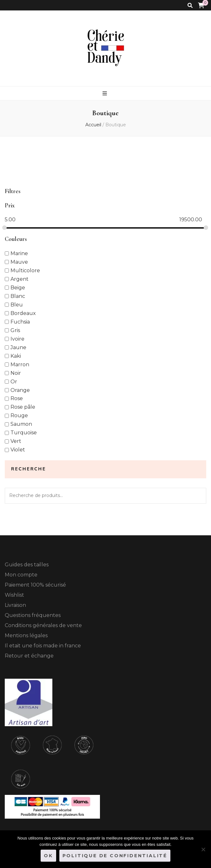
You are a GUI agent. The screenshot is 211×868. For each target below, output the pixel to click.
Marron (20, 364)
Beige (18, 287)
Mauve (19, 262)
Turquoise (24, 433)
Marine (19, 253)
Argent (20, 279)
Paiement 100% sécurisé (35, 585)
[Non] (203, 849)
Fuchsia (20, 321)
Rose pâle (23, 407)
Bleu (17, 304)
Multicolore (25, 270)
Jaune (18, 347)
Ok (48, 856)
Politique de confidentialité (115, 856)
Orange (20, 390)
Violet (18, 450)
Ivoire (17, 339)
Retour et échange (29, 656)
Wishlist (14, 595)
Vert (16, 441)
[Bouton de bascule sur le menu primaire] (106, 94)
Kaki (16, 356)
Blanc (18, 296)
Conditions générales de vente (43, 625)
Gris (15, 330)
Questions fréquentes (33, 615)
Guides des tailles (27, 565)
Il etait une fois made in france (43, 646)
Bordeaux (23, 313)
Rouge (19, 415)
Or (14, 381)
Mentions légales (26, 635)
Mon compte (21, 575)
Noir (16, 373)
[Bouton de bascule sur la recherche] (190, 6)
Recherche (198, 496)
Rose (17, 398)
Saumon (21, 424)
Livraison (15, 605)
